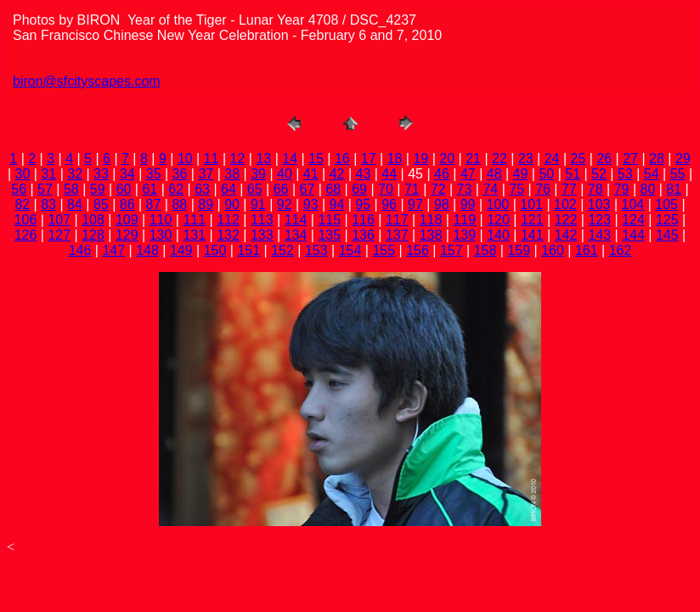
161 (587, 250)
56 (19, 189)
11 (212, 159)
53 (625, 174)
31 (48, 174)
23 (526, 159)
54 (652, 174)
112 (228, 220)
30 (23, 174)
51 (573, 174)
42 (337, 174)
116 (363, 220)
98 (442, 204)
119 (464, 220)
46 (442, 174)
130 (161, 235)
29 (683, 159)
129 (127, 235)
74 (490, 189)
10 (185, 159)
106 (26, 220)
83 (48, 204)
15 (316, 159)
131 (194, 235)
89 (206, 204)
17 (369, 159)
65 (255, 189)
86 (127, 204)
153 (316, 250)
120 (498, 220)
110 (161, 220)
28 (657, 159)
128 (93, 235)
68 (333, 189)
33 (101, 174)
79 (622, 189)
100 (498, 204)
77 (569, 189)
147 (113, 250)
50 (546, 174)
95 (363, 204)
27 (630, 159)
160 (553, 250)
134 (296, 235)
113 (262, 220)
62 (176, 189)
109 (127, 220)
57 (45, 189)
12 (238, 159)
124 (633, 220)
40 (285, 174)
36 (180, 174)
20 (447, 159)
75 (517, 189)
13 (263, 159)
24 (552, 159)
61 (150, 189)
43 (364, 174)
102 (565, 204)
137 (397, 235)
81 (674, 189)
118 (431, 220)
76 (543, 189)
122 (566, 220)
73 (465, 189)
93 (311, 204)
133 (262, 235)
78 (596, 189)
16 (342, 159)
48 (494, 174)
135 (329, 235)
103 (599, 204)
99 (468, 204)
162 (621, 250)
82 (22, 204)
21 (473, 159)
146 (80, 250)
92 (285, 204)
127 (59, 235)
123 (599, 220)
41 (311, 174)
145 (667, 235)
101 (531, 204)
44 (389, 174)
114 (296, 220)
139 (464, 235)
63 (202, 189)
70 (386, 189)
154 (350, 250)
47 (468, 174)
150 (215, 250)
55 (678, 174)
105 (666, 204)
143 (599, 235)
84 (75, 204)
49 (521, 174)
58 (71, 189)
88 (179, 204)
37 (206, 174)
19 (421, 159)
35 (154, 174)
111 (194, 220)
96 (389, 204)
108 (93, 220)
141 (532, 235)
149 (181, 250)
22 (500, 159)
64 (229, 189)
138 (431, 235)
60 (124, 189)
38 (232, 174)
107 (59, 220)
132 (228, 235)
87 (154, 204)
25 (579, 159)
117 (397, 220)
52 (599, 174)
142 (566, 235)
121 (532, 220)
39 (258, 174)
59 (98, 189)
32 (75, 174)
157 (452, 250)
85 (101, 204)
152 (282, 250)
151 (248, 250)
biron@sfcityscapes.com (87, 81)
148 (147, 250)
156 (418, 250)
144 (633, 235)
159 (519, 250)
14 (290, 159)
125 (667, 220)
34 (127, 174)
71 (412, 189)
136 (363, 235)
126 (26, 235)
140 (498, 235)
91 (258, 204)
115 (329, 220)
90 (232, 204)
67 (308, 189)
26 (604, 159)
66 (281, 189)
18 (395, 159)
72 (438, 189)
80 (648, 189)
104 (633, 204)
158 (485, 250)
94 (337, 204)
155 (384, 250)
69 (359, 189)
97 (415, 204)
